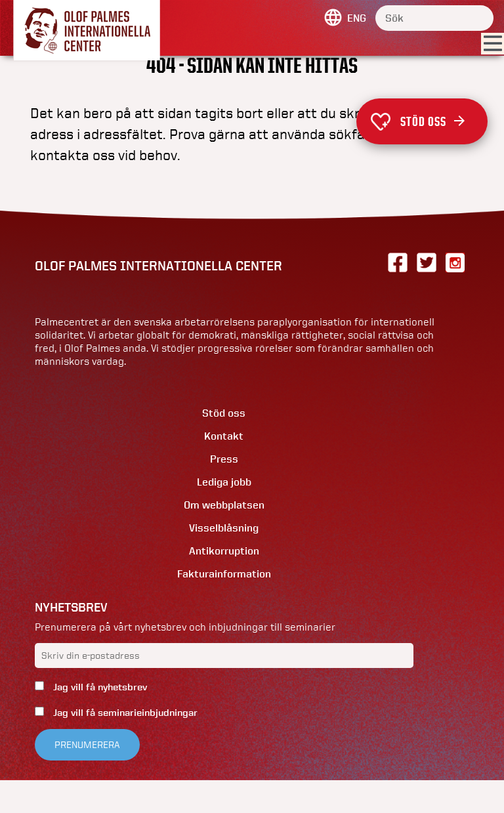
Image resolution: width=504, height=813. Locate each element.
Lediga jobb (224, 482)
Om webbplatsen (224, 505)
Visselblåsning (224, 528)
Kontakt (224, 436)
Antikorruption (224, 551)
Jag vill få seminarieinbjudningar (124, 713)
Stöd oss (432, 121)
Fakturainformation (224, 574)
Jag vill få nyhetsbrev (99, 687)
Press (224, 459)
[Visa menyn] (493, 44)
